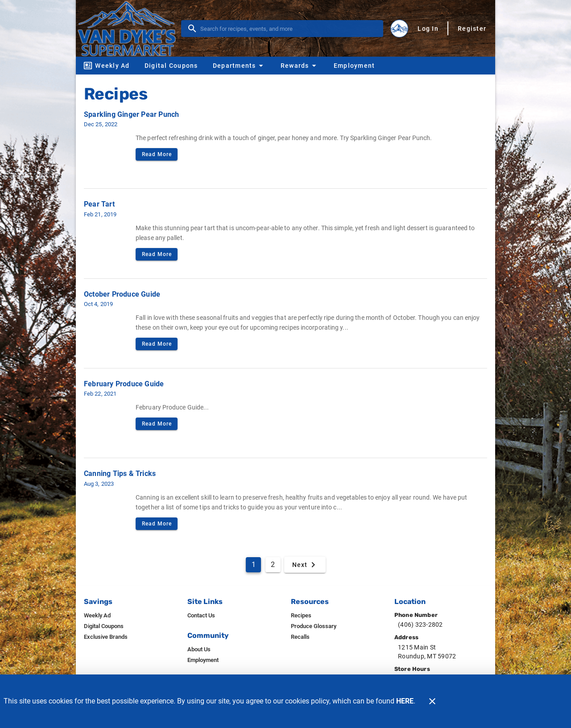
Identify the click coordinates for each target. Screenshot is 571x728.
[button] (239, 66)
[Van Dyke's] (129, 28)
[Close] (432, 701)
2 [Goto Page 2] (273, 565)
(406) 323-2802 (420, 625)
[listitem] (97, 616)
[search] (288, 29)
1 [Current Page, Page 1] (254, 565)
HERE (405, 701)
